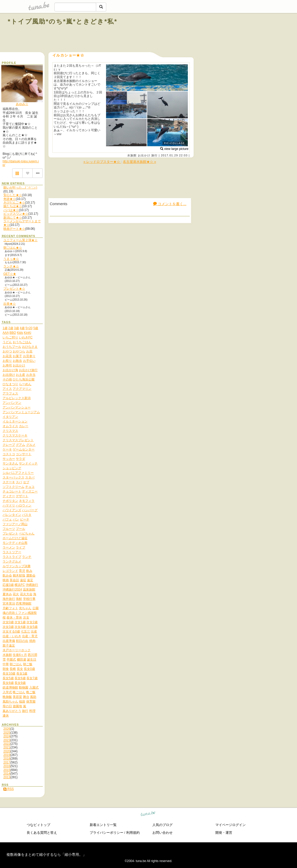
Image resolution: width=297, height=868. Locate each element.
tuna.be (148, 814)
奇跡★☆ (10, 199)
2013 (7, 777)
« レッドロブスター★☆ (102, 162)
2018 (7, 759)
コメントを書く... (170, 204)
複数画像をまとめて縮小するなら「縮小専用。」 (46, 855)
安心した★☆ (13, 195)
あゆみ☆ (22, 104)
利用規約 (133, 833)
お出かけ (144, 155)
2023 (7, 740)
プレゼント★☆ (14, 289)
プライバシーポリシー (107, 833)
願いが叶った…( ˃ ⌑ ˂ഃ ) (20, 188)
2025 (7, 733)
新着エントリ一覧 (103, 825)
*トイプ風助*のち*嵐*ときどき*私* (63, 21)
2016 (7, 766)
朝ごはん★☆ (13, 248)
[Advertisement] (230, 33)
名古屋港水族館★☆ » (139, 162)
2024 (7, 736)
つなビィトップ (38, 825)
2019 (7, 755)
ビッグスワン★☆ (16, 214)
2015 (7, 770)
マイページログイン (231, 825)
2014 (7, 774)
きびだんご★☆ (14, 203)
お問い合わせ (162, 833)
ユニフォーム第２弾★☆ (20, 240)
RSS (9, 789)
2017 (7, 762)
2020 (7, 751)
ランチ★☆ (11, 266)
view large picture (174, 149)
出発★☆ (10, 304)
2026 (7, 729)
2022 (7, 744)
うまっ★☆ (11, 259)
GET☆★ (10, 274)
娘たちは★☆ (13, 206)
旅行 (154, 155)
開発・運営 (224, 833)
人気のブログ (162, 825)
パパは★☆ (11, 210)
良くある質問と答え (42, 833)
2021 (7, 747)
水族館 (132, 155)
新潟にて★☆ (13, 218)
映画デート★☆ (14, 229)
